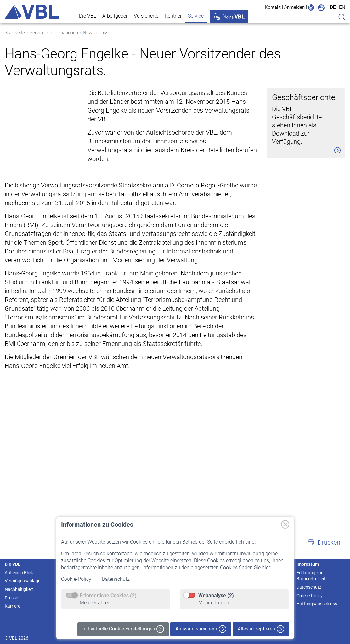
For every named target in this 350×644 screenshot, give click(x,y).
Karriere (12, 606)
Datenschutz (116, 579)
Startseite (15, 33)
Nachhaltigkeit (19, 589)
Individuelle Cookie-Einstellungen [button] (123, 629)
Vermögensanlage (23, 581)
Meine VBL (229, 17)
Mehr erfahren (95, 603)
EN (342, 7)
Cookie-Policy (77, 579)
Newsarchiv (95, 33)
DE (333, 7)
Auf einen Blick (19, 573)
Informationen (64, 33)
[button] (324, 542)
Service (196, 16)
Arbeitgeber (115, 16)
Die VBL (87, 16)
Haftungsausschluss (317, 604)
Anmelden (294, 7)
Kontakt (273, 7)
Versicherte (146, 16)
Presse (11, 598)
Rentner (173, 16)
